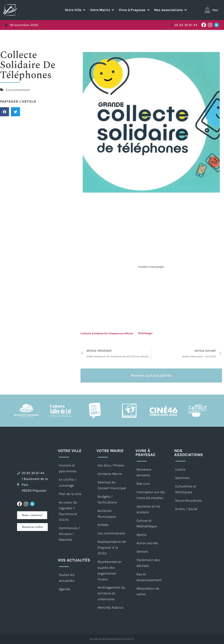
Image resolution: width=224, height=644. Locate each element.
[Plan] (207, 10)
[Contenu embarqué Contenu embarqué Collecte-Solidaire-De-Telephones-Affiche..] (151, 267)
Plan (215, 10)
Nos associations (189, 453)
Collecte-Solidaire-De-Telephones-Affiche (107, 333)
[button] (75, 10)
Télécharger (145, 333)
